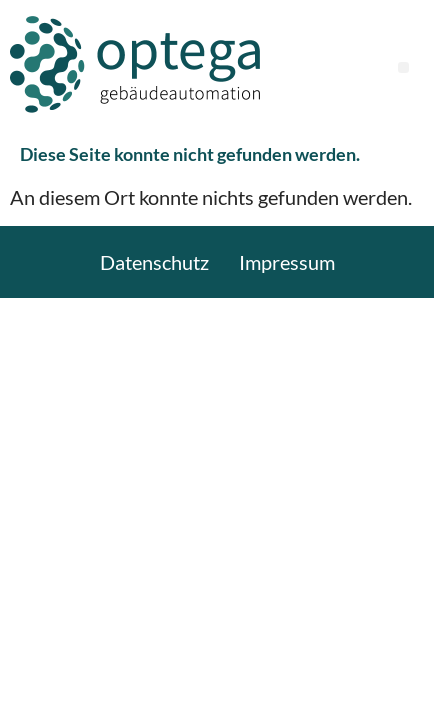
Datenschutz (154, 262)
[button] (403, 67)
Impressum (287, 262)
